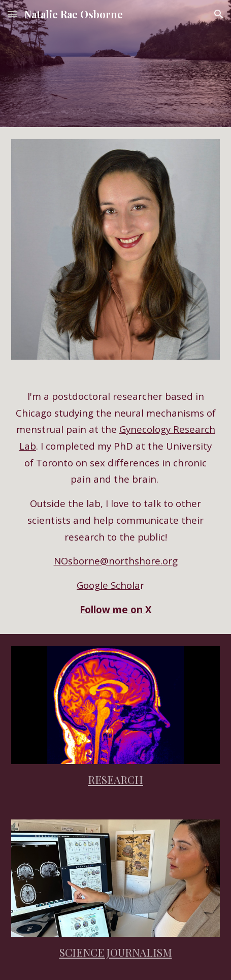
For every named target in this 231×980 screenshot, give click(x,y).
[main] (116, 503)
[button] (12, 14)
